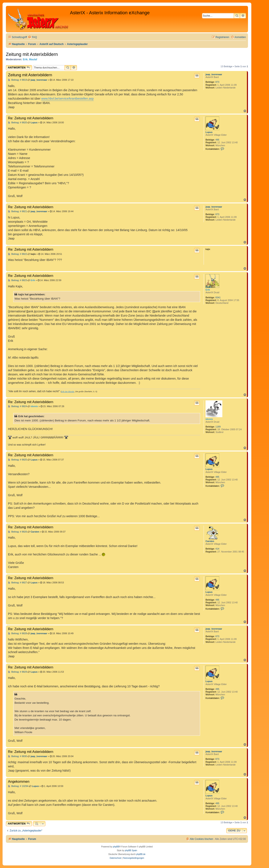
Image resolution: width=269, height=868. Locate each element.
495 (217, 140)
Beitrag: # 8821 (18, 211)
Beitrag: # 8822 (18, 254)
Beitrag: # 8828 (18, 633)
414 (217, 549)
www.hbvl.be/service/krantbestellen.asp (67, 99)
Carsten (210, 541)
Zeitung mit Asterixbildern (32, 54)
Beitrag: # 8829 (18, 672)
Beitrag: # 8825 (18, 460)
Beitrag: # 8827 (18, 583)
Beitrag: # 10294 (18, 786)
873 (217, 82)
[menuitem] (32, 37)
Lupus (209, 132)
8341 (218, 297)
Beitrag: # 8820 (18, 123)
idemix (209, 419)
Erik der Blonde (68, 392)
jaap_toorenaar (214, 74)
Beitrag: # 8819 (18, 80)
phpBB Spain (131, 850)
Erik (25, 59)
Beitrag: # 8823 (18, 280)
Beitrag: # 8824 (18, 406)
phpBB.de (141, 854)
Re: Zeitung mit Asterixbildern (31, 118)
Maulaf (33, 59)
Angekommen (19, 781)
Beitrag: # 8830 (18, 756)
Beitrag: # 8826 (18, 532)
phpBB (116, 847)
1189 (218, 427)
